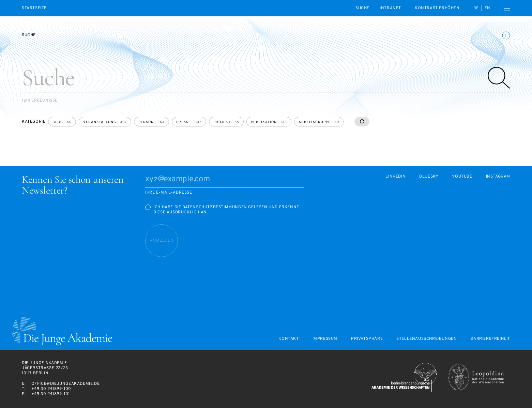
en (488, 8)
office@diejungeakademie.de (66, 384)
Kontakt (288, 339)
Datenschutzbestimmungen (215, 207)
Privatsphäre (367, 339)
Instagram (498, 177)
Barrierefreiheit (490, 339)
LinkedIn (396, 177)
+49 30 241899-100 (51, 389)
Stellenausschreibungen (427, 339)
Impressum (325, 339)
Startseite (34, 8)
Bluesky (429, 177)
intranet (390, 8)
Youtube (462, 177)
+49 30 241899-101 (51, 394)
